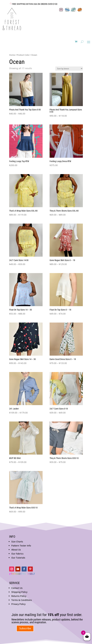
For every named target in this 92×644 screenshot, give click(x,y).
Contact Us (17, 588)
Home (12, 55)
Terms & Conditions (22, 600)
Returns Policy (19, 596)
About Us (16, 550)
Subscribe (25, 628)
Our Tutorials (18, 558)
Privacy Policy (18, 604)
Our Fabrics (17, 554)
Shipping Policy (19, 592)
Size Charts (17, 542)
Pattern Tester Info (21, 546)
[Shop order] (69, 69)
